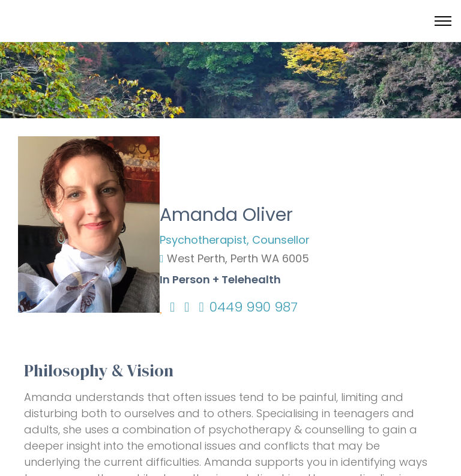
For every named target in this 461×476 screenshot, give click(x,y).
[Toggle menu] (443, 21)
